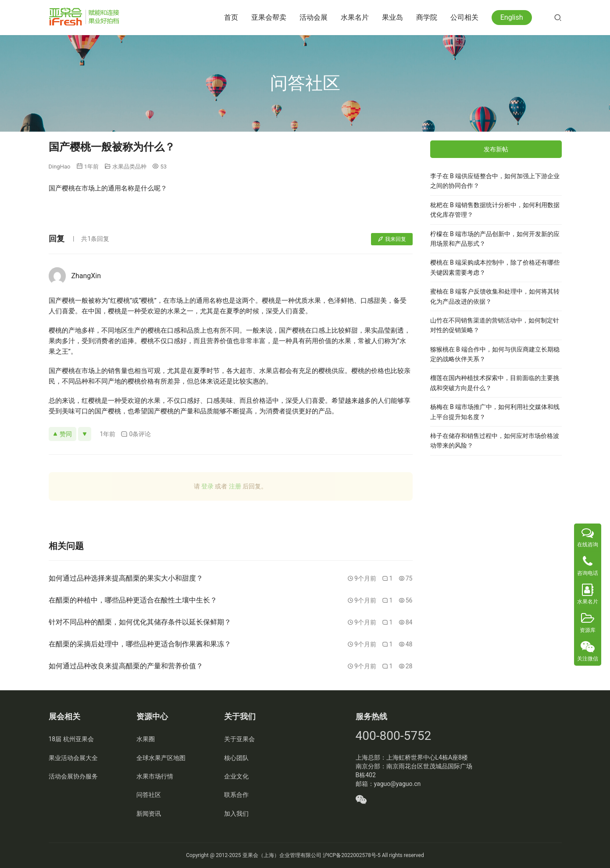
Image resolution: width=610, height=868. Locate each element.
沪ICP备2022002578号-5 (352, 855)
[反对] (85, 434)
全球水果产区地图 (161, 758)
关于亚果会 (239, 739)
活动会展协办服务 (73, 776)
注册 (235, 486)
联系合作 (236, 795)
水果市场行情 (155, 776)
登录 (207, 486)
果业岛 (392, 17)
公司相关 (464, 17)
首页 (231, 17)
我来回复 (392, 239)
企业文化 (236, 776)
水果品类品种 (129, 167)
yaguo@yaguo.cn (398, 784)
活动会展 (314, 17)
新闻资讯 (149, 814)
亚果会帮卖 (269, 17)
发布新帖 (496, 149)
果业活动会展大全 (73, 758)
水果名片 (355, 17)
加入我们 (236, 814)
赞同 (62, 434)
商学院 (427, 17)
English (512, 17)
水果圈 (146, 739)
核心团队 (236, 758)
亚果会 (250, 855)
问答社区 (149, 795)
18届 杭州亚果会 (71, 739)
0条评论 (136, 434)
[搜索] (558, 17)
